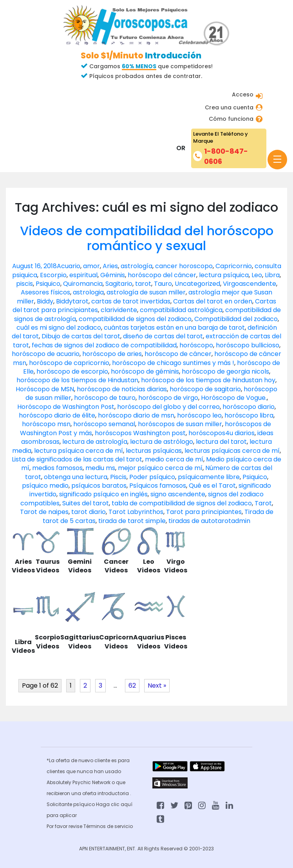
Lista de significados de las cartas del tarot (77, 459)
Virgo (231, 284)
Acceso (243, 94)
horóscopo (196, 345)
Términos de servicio (108, 826)
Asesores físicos (45, 292)
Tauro (163, 284)
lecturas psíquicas (154, 451)
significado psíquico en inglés (103, 494)
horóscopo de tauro (105, 398)
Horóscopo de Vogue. (234, 398)
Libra (272, 275)
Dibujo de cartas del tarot (81, 336)
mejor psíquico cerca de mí (160, 468)
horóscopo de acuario (46, 354)
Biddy (45, 301)
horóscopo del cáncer (162, 275)
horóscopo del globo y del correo (168, 407)
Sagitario (119, 284)
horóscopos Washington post (140, 433)
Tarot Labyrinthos (136, 512)
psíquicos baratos (99, 486)
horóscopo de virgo (168, 398)
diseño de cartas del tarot (163, 336)
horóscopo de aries (112, 354)
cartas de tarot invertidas (131, 301)
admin (241, 521)
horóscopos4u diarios (222, 433)
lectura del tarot (221, 442)
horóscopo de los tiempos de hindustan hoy (208, 380)
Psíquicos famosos (158, 486)
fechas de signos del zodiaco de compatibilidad (104, 345)
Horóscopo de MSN (45, 389)
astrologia (88, 292)
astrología (137, 266)
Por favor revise (65, 826)
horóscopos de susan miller (180, 424)
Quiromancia (83, 284)
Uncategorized (197, 284)
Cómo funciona (231, 119)
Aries (110, 266)
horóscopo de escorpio (72, 371)
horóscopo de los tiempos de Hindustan (77, 380)
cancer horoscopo (184, 266)
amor (91, 266)
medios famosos (57, 468)
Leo (257, 275)
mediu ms (100, 468)
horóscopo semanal (104, 424)
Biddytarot (72, 301)
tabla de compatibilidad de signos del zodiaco (182, 503)
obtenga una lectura (76, 477)
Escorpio (53, 275)
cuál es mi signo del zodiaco (59, 328)
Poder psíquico (152, 477)
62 (132, 686)
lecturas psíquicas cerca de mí (232, 451)
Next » (157, 686)
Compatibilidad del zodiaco (236, 319)
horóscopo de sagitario (205, 389)
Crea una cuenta (229, 108)
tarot (143, 284)
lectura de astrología (95, 442)
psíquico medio (45, 486)
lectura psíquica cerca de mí (79, 451)
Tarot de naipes (44, 512)
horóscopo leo (199, 415)
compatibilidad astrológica (181, 310)
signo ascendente (178, 494)
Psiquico (48, 284)
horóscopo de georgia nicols (225, 371)
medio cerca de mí (174, 459)
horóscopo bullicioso (248, 345)
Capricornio (234, 266)
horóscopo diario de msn (136, 415)
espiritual (83, 275)
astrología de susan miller (146, 292)
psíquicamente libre (209, 477)
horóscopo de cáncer (178, 354)
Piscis (118, 477)
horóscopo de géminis (145, 371)
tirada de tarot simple (132, 521)
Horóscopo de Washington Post (66, 407)
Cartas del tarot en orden (213, 301)
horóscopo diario (249, 407)
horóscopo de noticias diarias (122, 389)
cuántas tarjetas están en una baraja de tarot (174, 328)
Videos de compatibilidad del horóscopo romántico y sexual (147, 238)
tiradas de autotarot (200, 521)
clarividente (119, 310)
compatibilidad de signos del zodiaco (135, 319)
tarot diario (89, 512)
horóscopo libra (249, 415)
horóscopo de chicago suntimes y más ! (173, 363)
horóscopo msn (46, 424)
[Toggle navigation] (277, 160)
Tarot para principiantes (204, 512)
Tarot (263, 503)
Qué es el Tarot (212, 486)
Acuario (69, 266)
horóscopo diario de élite (57, 415)
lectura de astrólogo (162, 442)
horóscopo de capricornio (69, 363)
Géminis (113, 275)
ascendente (258, 284)
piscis (24, 284)
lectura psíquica (224, 275)
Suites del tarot (86, 503)
